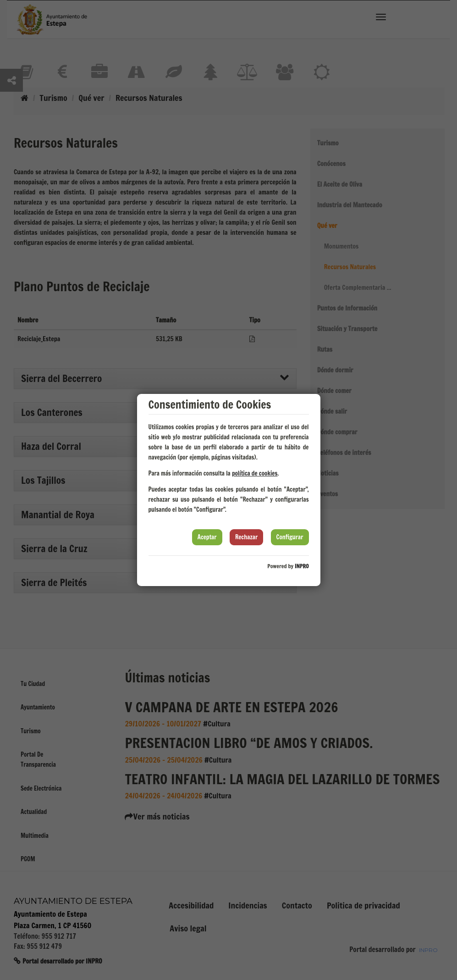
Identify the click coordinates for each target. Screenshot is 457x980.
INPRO (302, 566)
